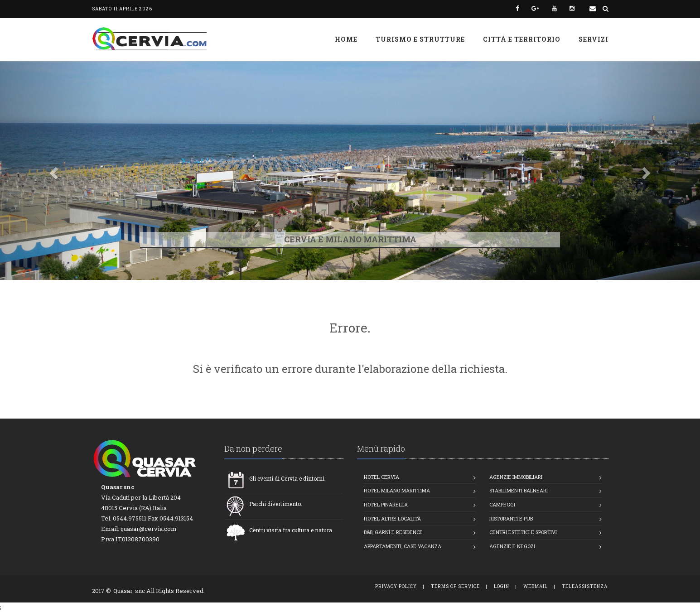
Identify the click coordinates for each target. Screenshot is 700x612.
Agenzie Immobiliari (516, 477)
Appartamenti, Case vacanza (403, 546)
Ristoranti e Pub (511, 518)
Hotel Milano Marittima (397, 490)
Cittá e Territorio (522, 39)
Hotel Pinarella (386, 504)
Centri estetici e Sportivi (523, 532)
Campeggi (502, 504)
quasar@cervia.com (149, 529)
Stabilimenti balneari (519, 490)
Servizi (594, 39)
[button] (53, 171)
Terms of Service (455, 586)
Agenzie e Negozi (512, 546)
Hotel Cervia (381, 477)
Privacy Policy (396, 586)
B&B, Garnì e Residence (393, 532)
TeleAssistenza (585, 586)
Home (346, 39)
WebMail (536, 586)
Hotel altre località (392, 518)
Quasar (123, 591)
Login (502, 586)
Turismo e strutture (420, 39)
